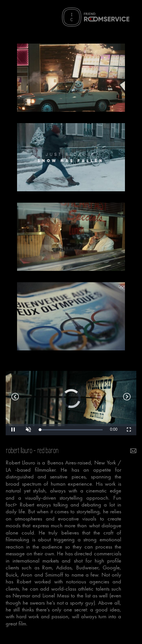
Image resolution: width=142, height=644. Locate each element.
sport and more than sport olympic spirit (15, 399)
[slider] (71, 430)
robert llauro (19, 451)
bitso (127, 399)
